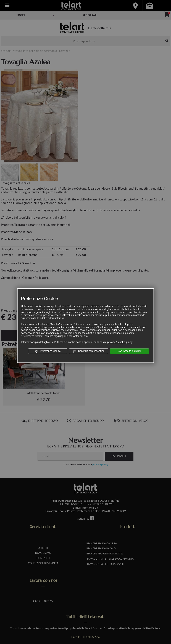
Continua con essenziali (89, 351)
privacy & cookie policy (120, 342)
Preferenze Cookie (48, 351)
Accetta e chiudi (129, 351)
